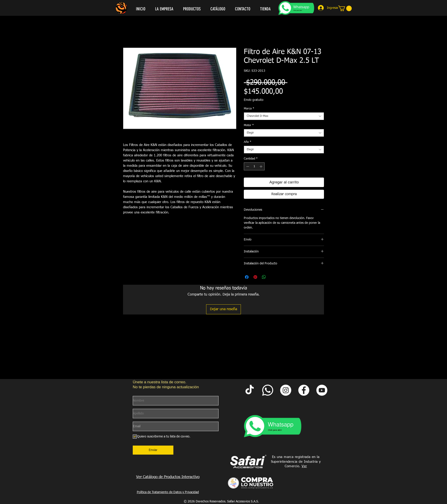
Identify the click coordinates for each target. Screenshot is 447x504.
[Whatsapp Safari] (268, 390)
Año (248, 142)
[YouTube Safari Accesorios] (322, 390)
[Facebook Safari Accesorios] (304, 390)
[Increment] (261, 166)
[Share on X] (272, 277)
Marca (249, 109)
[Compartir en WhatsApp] (264, 277)
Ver (304, 466)
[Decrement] (247, 166)
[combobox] (284, 116)
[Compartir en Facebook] (247, 277)
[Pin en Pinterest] (255, 277)
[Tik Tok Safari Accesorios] (250, 390)
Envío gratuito (254, 100)
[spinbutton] (254, 166)
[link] (345, 8)
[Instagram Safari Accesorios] (286, 390)
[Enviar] (153, 450)
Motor (249, 125)
